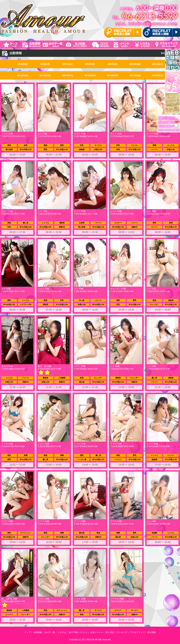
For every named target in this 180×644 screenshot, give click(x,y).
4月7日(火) (68, 64)
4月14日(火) (68, 75)
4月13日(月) (45, 75)
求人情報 (151, 632)
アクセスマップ (137, 632)
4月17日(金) (135, 75)
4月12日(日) (23, 75)
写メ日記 (110, 632)
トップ (27, 632)
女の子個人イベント (78, 632)
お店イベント (97, 632)
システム (62, 632)
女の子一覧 (50, 632)
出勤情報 (37, 632)
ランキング (122, 632)
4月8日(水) (90, 64)
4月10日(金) (135, 64)
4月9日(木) (113, 64)
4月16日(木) (113, 75)
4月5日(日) (23, 64)
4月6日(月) (45, 64)
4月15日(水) (90, 75)
